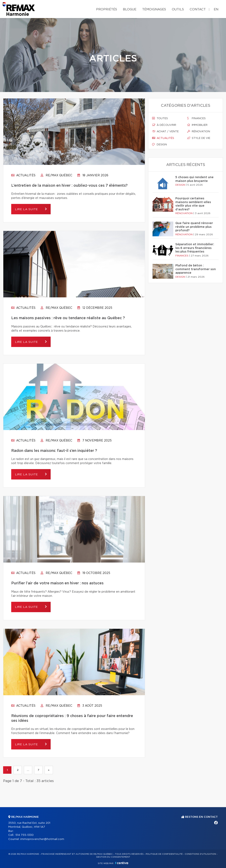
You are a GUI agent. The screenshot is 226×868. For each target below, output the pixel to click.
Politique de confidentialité (164, 854)
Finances (196, 118)
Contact (198, 9)
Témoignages (154, 9)
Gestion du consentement (113, 857)
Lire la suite (28, 209)
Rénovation (199, 131)
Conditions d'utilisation (200, 854)
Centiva (122, 863)
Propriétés (107, 9)
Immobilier (197, 125)
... (28, 770)
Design (159, 145)
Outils (178, 9)
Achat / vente (165, 131)
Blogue (130, 9)
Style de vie (199, 138)
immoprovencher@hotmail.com (42, 839)
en (216, 9)
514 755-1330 (24, 835)
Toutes (160, 118)
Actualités (23, 175)
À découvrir (164, 125)
